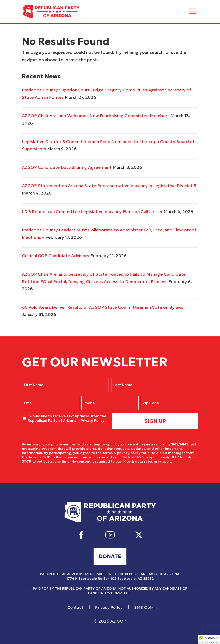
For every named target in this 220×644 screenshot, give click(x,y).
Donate (110, 556)
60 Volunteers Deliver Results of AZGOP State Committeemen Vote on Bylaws (103, 307)
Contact (75, 608)
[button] (209, 639)
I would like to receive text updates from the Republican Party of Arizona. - (67, 418)
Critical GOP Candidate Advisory (56, 256)
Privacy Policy (92, 421)
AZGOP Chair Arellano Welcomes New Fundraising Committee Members (96, 116)
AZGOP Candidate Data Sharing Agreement (67, 167)
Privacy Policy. (185, 461)
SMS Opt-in (146, 608)
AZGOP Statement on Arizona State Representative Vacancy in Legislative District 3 (109, 186)
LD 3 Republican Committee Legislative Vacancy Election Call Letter (92, 212)
